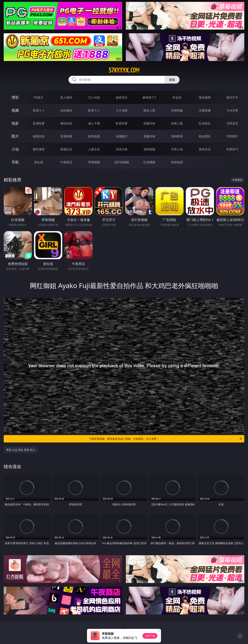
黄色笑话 (205, 149)
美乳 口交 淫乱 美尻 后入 (21, 450)
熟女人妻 (149, 110)
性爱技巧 (232, 149)
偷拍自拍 (66, 123)
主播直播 (205, 110)
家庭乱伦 (66, 149)
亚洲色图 (66, 136)
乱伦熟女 (205, 123)
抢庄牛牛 (232, 97)
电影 (15, 123)
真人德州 (66, 97)
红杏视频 (149, 162)
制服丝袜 (149, 123)
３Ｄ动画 (122, 110)
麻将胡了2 (149, 97)
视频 (15, 110)
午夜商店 (66, 162)
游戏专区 (122, 97)
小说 (15, 149)
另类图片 (232, 136)
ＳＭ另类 (232, 110)
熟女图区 (205, 136)
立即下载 (150, 636)
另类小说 (177, 149)
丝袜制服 (177, 110)
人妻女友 (94, 149)
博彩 (15, 97)
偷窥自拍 (39, 136)
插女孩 (39, 162)
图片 (15, 136)
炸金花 (177, 97)
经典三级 (177, 123)
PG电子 (39, 97)
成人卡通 (94, 123)
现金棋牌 (205, 97)
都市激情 (39, 149)
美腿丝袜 (149, 136)
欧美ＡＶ (94, 110)
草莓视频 (94, 162)
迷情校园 (149, 149)
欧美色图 (94, 136)
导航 (15, 162)
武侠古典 (122, 149)
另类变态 (232, 123)
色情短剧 (177, 162)
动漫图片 (122, 136)
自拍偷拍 (66, 110)
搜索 (172, 80)
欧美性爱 (122, 123)
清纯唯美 (177, 136)
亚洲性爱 (39, 123)
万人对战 (94, 97)
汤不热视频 (122, 162)
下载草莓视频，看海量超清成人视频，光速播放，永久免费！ (166, 439)
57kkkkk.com (124, 70)
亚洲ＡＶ (39, 110)
